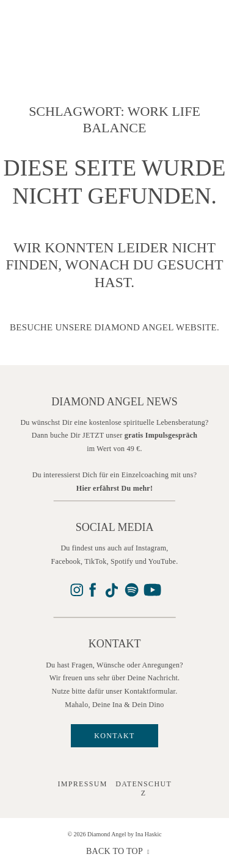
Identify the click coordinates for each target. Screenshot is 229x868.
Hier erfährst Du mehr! (114, 488)
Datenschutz (144, 788)
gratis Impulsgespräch (161, 435)
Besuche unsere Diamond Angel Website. (114, 327)
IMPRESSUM (82, 784)
